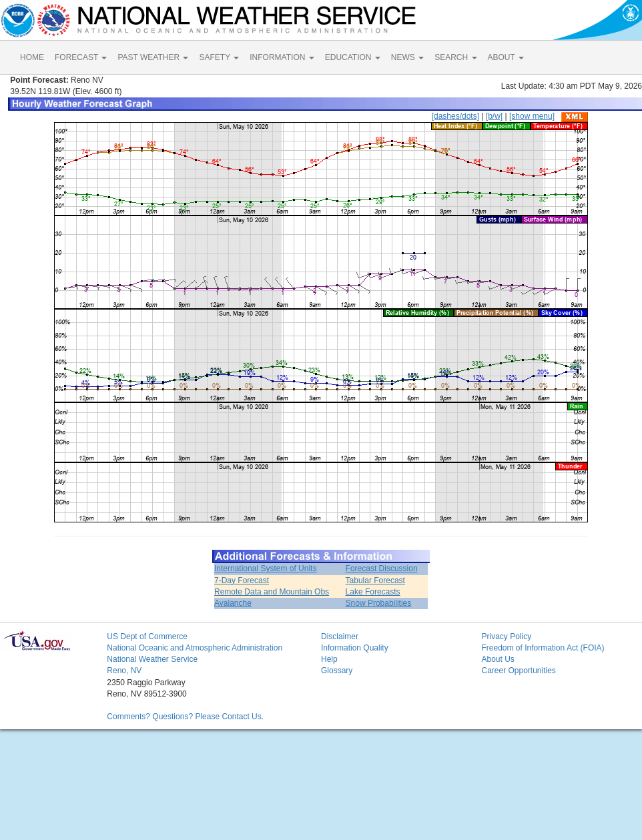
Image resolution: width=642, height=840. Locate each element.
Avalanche (233, 603)
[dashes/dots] (455, 116)
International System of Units (265, 568)
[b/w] (494, 116)
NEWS (407, 57)
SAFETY (219, 57)
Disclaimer (340, 637)
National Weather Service (152, 659)
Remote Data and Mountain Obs (272, 592)
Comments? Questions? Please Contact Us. (185, 717)
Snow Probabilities (379, 603)
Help (329, 659)
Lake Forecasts (373, 592)
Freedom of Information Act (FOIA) (543, 648)
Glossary (337, 671)
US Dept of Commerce (147, 637)
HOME (32, 57)
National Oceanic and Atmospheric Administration (195, 648)
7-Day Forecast (242, 580)
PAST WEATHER (153, 57)
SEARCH (455, 57)
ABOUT (506, 57)
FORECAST (81, 57)
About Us (498, 659)
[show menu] (532, 116)
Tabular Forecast (375, 580)
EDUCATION (353, 57)
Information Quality (355, 648)
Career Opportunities (518, 671)
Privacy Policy (506, 637)
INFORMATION (282, 57)
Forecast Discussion (382, 568)
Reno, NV (124, 671)
